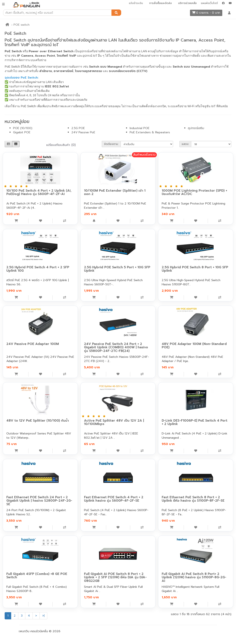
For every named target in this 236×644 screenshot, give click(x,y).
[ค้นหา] (116, 13)
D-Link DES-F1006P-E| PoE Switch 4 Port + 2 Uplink (195, 422)
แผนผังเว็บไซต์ (209, 3)
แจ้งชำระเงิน (136, 3)
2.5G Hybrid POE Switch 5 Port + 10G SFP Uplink (117, 269)
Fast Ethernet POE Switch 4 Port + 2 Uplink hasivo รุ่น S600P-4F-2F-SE (114, 499)
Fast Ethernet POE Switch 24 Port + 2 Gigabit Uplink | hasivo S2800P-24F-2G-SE (39, 501)
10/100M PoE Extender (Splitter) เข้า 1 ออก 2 (115, 192)
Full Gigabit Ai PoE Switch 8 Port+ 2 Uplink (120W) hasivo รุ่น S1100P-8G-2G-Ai (194, 577)
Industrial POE (140, 128)
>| (43, 616)
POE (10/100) (23, 128)
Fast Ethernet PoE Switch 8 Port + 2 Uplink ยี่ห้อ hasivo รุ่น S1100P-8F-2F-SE (193, 499)
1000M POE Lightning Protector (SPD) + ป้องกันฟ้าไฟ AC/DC (194, 192)
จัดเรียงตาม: (111, 144)
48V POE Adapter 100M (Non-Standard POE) (194, 346)
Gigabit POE (22, 132)
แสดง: (185, 144)
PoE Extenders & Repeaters (150, 132)
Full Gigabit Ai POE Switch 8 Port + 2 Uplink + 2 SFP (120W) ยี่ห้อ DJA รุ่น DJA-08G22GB (115, 577)
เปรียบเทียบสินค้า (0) (61, 145)
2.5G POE (78, 128)
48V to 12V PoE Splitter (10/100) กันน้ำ (38, 421)
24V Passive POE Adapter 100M (33, 344)
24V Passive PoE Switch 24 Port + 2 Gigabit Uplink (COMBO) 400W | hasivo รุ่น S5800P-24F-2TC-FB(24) (116, 347)
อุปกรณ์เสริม (196, 128)
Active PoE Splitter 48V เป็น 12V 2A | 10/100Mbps (114, 422)
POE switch (22, 25)
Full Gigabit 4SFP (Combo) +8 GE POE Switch (37, 576)
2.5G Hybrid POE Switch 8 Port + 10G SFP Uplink (195, 269)
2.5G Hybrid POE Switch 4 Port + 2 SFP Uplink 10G (38, 269)
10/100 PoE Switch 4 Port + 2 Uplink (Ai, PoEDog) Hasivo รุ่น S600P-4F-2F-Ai (39, 192)
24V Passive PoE (83, 132)
